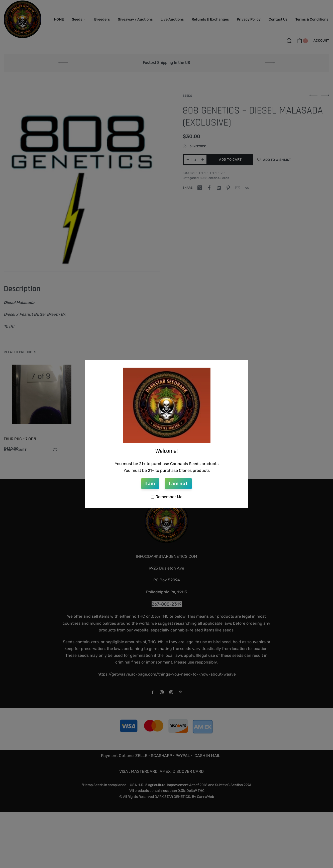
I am (150, 483)
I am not (178, 483)
